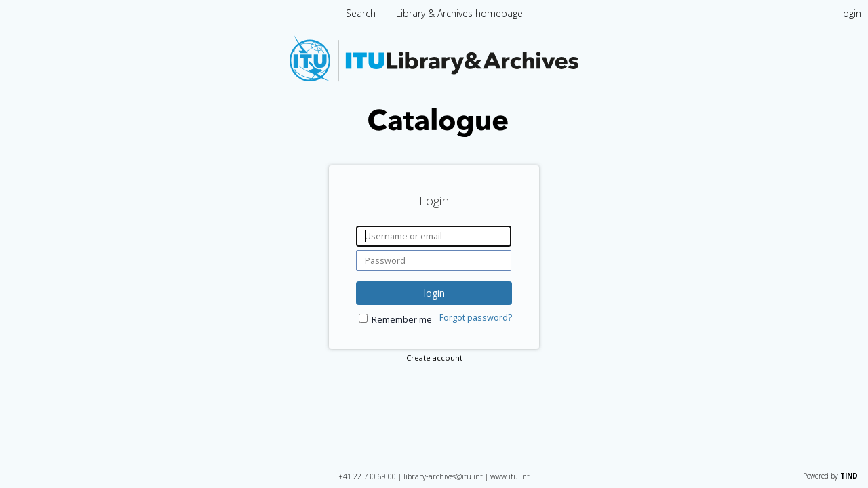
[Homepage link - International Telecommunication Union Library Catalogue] (434, 133)
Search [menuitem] (361, 13)
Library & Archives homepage (459, 13)
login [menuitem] (851, 13)
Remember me (402, 320)
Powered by (830, 476)
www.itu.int (510, 476)
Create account (434, 358)
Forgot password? (476, 318)
